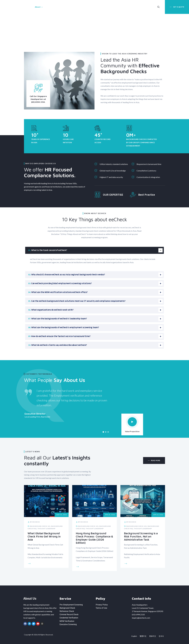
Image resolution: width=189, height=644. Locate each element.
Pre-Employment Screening (71, 605)
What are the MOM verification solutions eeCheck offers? (59, 292)
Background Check (67, 608)
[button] (103, 432)
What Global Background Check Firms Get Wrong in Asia (44, 536)
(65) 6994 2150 (138, 614)
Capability (87, 7)
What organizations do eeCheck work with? (52, 310)
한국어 (161, 636)
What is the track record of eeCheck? (49, 250)
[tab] (94, 250)
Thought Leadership (46, 529)
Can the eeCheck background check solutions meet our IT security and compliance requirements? (78, 301)
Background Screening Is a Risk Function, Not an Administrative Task (141, 536)
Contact (116, 7)
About (38, 7)
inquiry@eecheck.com (141, 618)
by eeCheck (34, 522)
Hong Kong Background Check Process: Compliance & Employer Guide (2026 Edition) (94, 538)
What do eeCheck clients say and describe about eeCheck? (59, 345)
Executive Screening (68, 624)
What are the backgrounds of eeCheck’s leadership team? (59, 319)
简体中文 (153, 636)
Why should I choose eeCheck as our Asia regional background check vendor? (68, 275)
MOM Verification (70, 7)
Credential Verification (69, 618)
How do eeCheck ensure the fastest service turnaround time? (61, 336)
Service (51, 7)
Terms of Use (101, 608)
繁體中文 (143, 636)
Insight (102, 7)
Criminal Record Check (69, 614)
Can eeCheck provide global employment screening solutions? (61, 283)
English (134, 636)
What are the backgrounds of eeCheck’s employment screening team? (65, 328)
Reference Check (67, 611)
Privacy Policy (102, 605)
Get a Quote (178, 7)
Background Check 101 (40, 526)
